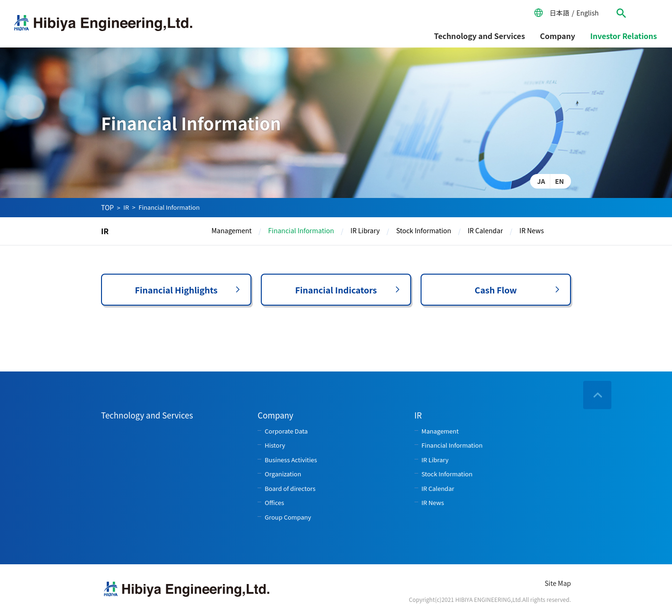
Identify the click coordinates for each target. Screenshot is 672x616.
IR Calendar (485, 231)
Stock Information (424, 231)
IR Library (365, 231)
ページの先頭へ (597, 395)
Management (232, 231)
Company (558, 36)
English (587, 13)
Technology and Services (480, 36)
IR (126, 207)
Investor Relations (624, 36)
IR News (531, 231)
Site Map (558, 583)
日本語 (559, 13)
